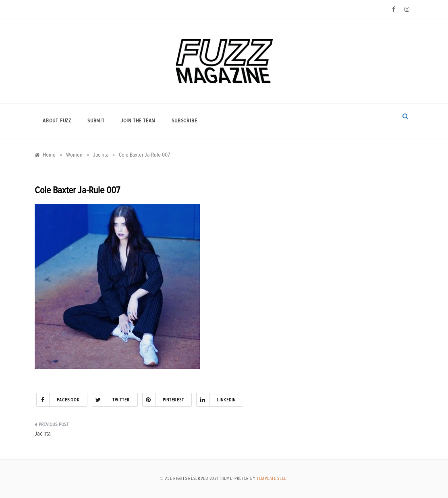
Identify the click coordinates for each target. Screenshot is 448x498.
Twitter (111, 400)
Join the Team (138, 121)
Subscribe (184, 121)
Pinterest (164, 400)
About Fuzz (57, 121)
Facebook (58, 400)
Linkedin (216, 400)
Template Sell (272, 478)
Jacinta (43, 434)
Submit (96, 121)
